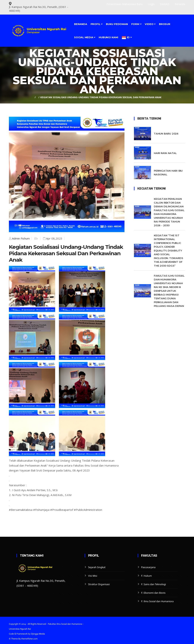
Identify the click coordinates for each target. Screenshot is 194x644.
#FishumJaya (41, 510)
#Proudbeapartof (62, 510)
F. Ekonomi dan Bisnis (153, 593)
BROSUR (165, 24)
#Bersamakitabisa (21, 510)
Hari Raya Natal (165, 153)
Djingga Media (38, 634)
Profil (97, 24)
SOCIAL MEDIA (85, 37)
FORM (136, 24)
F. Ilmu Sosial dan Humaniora (157, 601)
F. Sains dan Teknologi (154, 584)
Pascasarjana (148, 567)
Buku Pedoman (117, 24)
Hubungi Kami (108, 37)
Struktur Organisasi (99, 584)
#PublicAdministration (88, 510)
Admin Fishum (21, 238)
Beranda (81, 24)
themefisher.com (29, 639)
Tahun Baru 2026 (166, 134)
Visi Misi (93, 576)
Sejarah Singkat (97, 567)
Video (150, 24)
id (127, 38)
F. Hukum (146, 576)
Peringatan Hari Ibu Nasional (168, 173)
